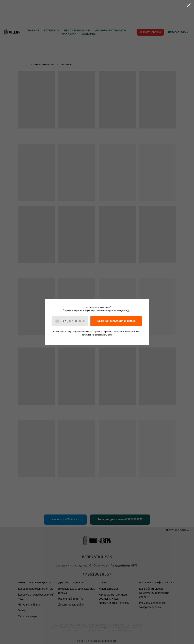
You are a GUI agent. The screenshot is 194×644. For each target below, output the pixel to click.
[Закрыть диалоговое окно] (189, 5)
